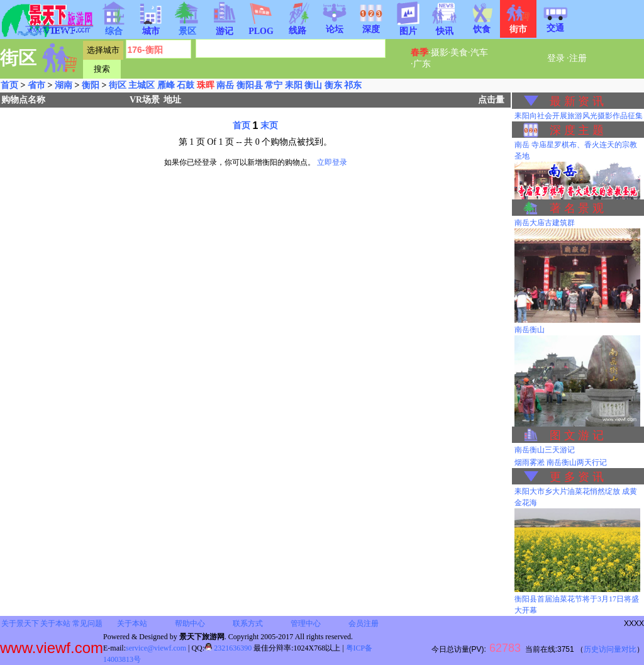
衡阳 (91, 85)
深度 (371, 25)
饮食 (482, 25)
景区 (187, 27)
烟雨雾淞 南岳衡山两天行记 (561, 462)
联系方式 (248, 623)
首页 (9, 85)
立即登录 (332, 162)
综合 (114, 27)
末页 (269, 126)
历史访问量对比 (610, 649)
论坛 (335, 25)
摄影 (440, 53)
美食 (459, 53)
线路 (297, 26)
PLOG (261, 27)
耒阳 (294, 85)
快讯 (445, 27)
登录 (556, 58)
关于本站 (55, 623)
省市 (36, 85)
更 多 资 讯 (577, 477)
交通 (555, 24)
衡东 (333, 85)
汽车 (479, 53)
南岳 (225, 85)
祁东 (353, 85)
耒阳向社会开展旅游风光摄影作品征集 (579, 116)
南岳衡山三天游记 (545, 450)
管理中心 (306, 623)
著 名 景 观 (577, 208)
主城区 (142, 85)
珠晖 (206, 85)
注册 (578, 58)
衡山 (313, 85)
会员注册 (364, 623)
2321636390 (228, 648)
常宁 (274, 85)
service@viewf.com (156, 648)
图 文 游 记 (577, 435)
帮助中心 (190, 623)
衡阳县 (250, 85)
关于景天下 (20, 623)
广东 (422, 64)
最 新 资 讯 (577, 101)
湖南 (64, 85)
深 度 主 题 (577, 130)
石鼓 (186, 85)
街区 (118, 85)
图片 (408, 27)
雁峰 (166, 85)
